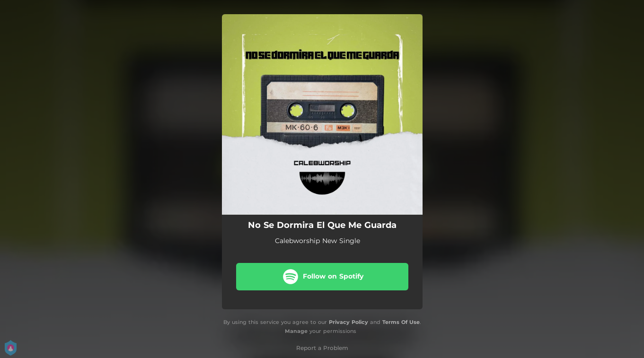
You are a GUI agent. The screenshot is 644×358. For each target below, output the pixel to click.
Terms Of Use (401, 322)
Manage (296, 331)
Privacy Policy (348, 322)
